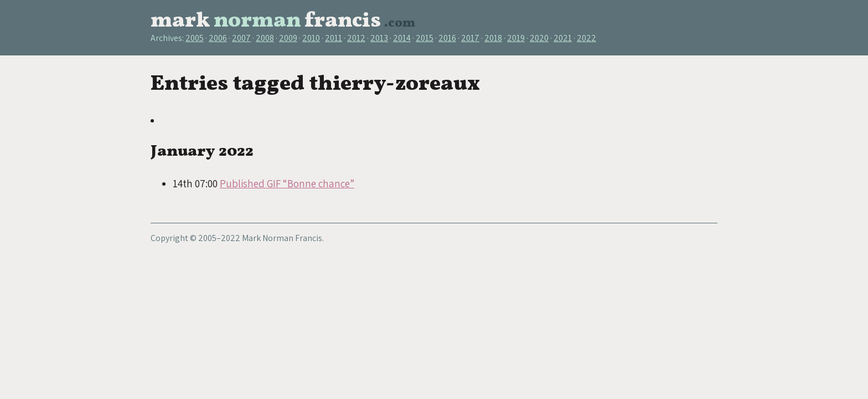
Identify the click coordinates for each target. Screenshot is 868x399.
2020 (539, 38)
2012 (356, 38)
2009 (288, 38)
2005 (195, 38)
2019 (516, 38)
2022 (587, 38)
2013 (379, 38)
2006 (218, 38)
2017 (470, 38)
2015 (425, 38)
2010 (311, 38)
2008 (265, 38)
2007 (241, 38)
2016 (447, 38)
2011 (334, 38)
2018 (493, 38)
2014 (402, 38)
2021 (563, 38)
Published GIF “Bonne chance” (287, 183)
